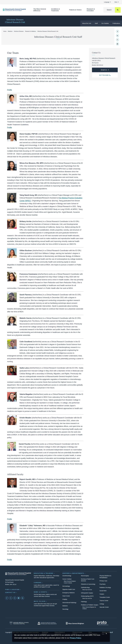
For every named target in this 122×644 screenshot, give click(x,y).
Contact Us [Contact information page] (10, 593)
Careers (38, 583)
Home (5, 31)
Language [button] (107, 2)
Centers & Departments (73, 573)
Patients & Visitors (75, 10)
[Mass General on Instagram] (15, 598)
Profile (10, 90)
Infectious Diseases (19, 31)
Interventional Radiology (69, 603)
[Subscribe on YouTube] (19, 598)
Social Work (103, 591)
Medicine (10, 31)
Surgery (102, 594)
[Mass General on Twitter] (11, 598)
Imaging (65, 599)
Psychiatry (103, 584)
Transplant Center (105, 597)
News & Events (40, 592)
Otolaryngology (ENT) (87, 596)
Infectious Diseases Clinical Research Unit (15, 21)
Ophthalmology (85, 587)
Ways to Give (40, 601)
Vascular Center (104, 607)
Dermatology (66, 586)
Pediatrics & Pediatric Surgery (90, 605)
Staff (96, 23)
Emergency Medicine (68, 593)
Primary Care (103, 581)
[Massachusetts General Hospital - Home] (18, 574)
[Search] (112, 10)
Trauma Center (104, 601)
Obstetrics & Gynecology (88, 584)
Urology (102, 604)
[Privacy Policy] (75, 638)
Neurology (65, 609)
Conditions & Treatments (55, 10)
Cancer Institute (67, 579)
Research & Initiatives (30, 31)
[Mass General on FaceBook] (7, 598)
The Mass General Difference (40, 10)
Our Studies (105, 23)
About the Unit (87, 23)
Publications (116, 23)
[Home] (15, 10)
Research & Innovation (91, 10)
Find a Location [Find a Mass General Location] (12, 590)
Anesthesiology (67, 576)
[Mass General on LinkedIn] (22, 598)
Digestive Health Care (69, 589)
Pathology (84, 602)
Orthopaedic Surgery (87, 593)
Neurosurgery (85, 576)
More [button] (117, 2)
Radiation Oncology (105, 587)
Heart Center (66, 596)
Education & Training (44, 573)
